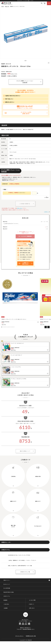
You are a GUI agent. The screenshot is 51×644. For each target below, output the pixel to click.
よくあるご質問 (32, 600)
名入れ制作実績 (7, 588)
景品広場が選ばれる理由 (9, 592)
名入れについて (7, 584)
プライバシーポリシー (19, 636)
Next (48, 327)
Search (42, 3)
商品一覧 (7, 6)
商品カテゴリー (7, 580)
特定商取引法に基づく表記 (31, 636)
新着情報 (5, 600)
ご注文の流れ (6, 604)
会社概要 (6, 608)
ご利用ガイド (46, 212)
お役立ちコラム (7, 596)
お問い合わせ (20, 208)
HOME (3, 6)
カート (45, 3)
